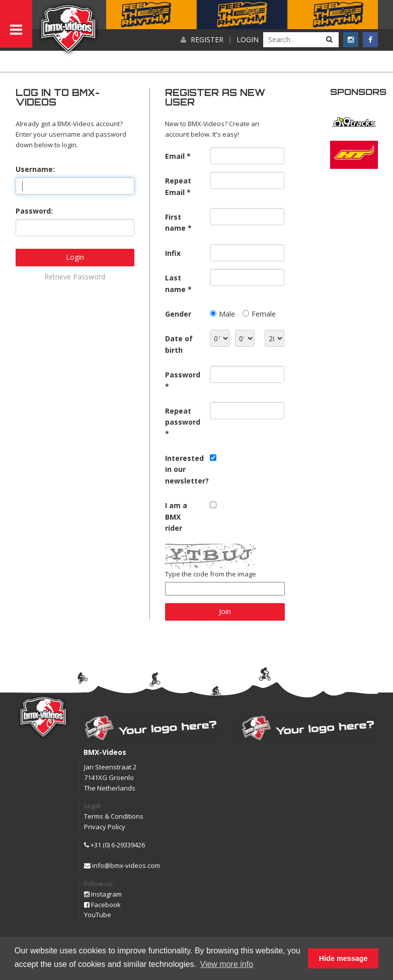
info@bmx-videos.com (122, 865)
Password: (34, 211)
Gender (178, 314)
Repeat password (183, 416)
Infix (173, 253)
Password (183, 375)
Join (225, 611)
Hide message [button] (343, 958)
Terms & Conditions (114, 816)
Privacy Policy (105, 827)
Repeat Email (178, 186)
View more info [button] (227, 964)
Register (207, 39)
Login (248, 39)
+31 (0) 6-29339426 (114, 845)
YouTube (98, 915)
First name (175, 222)
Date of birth (179, 344)
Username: (35, 169)
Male (227, 314)
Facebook (102, 905)
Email (175, 156)
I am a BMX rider (176, 517)
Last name (175, 283)
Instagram (103, 894)
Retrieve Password (75, 277)
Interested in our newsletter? (184, 469)
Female (264, 314)
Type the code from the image (211, 574)
